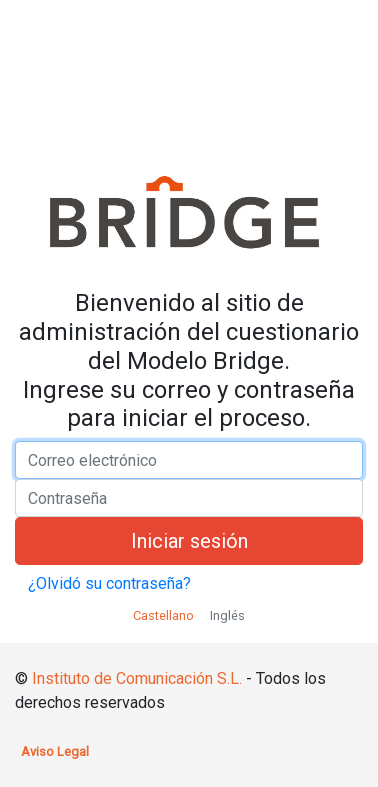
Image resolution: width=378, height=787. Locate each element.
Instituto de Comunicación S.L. (137, 678)
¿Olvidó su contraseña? (109, 583)
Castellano (163, 615)
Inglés (227, 615)
